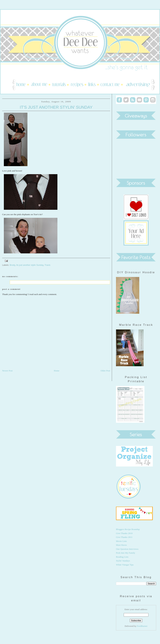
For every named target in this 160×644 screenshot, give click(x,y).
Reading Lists (122, 557)
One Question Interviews (127, 549)
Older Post (105, 371)
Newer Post (7, 371)
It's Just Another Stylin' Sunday (56, 107)
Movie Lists (121, 541)
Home (57, 371)
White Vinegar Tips (125, 565)
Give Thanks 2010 (124, 533)
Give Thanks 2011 (124, 537)
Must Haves (121, 545)
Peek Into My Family (126, 553)
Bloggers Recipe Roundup (128, 529)
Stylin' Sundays (123, 561)
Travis (47, 265)
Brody (12, 265)
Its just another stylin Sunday (30, 265)
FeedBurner (142, 626)
